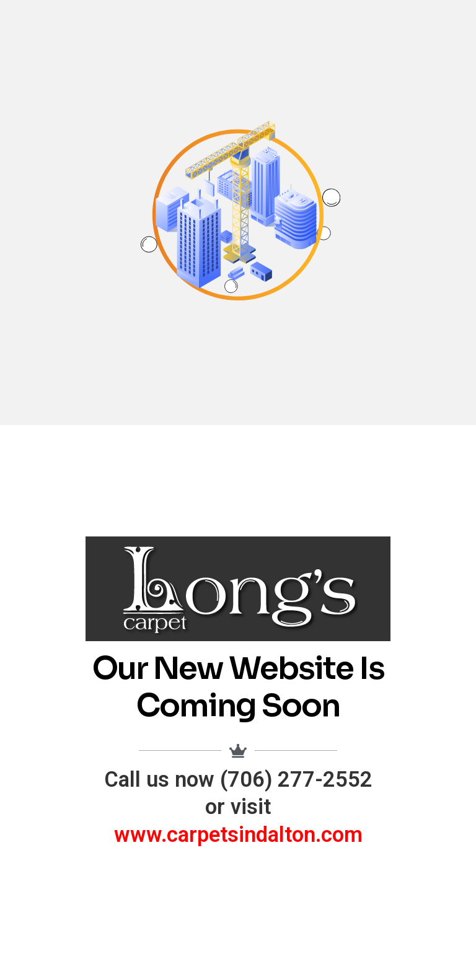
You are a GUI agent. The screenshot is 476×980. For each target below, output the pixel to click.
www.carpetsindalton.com (238, 834)
